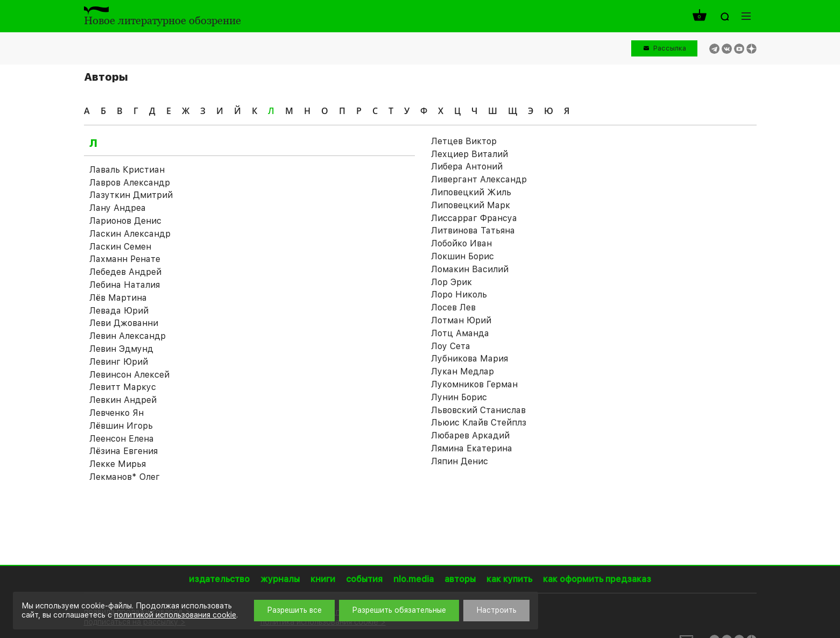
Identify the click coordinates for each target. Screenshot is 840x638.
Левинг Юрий (119, 362)
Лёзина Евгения (123, 451)
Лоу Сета (451, 346)
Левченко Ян (117, 413)
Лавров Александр (130, 183)
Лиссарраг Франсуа (474, 218)
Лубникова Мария (470, 359)
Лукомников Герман (474, 384)
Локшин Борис (463, 256)
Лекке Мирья (118, 464)
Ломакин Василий (470, 269)
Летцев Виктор (464, 141)
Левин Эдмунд (121, 349)
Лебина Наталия (125, 285)
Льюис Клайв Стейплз (479, 423)
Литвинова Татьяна (473, 231)
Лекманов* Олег (125, 477)
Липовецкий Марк (471, 205)
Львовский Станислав (478, 410)
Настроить (496, 610)
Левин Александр (128, 336)
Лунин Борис (459, 397)
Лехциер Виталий (470, 154)
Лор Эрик (451, 282)
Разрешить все (294, 610)
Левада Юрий (119, 311)
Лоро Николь (459, 295)
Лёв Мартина (118, 298)
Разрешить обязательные (399, 610)
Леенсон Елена (122, 439)
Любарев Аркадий (470, 435)
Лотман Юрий (461, 320)
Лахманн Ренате (125, 259)
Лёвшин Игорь (121, 426)
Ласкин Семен (120, 247)
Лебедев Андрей (125, 272)
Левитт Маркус (123, 387)
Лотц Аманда (460, 333)
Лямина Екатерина (472, 448)
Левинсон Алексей (129, 375)
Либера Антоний (467, 166)
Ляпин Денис (460, 461)
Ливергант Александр (479, 179)
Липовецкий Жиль (471, 192)
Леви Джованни (124, 323)
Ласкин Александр (130, 234)
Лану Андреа (118, 208)
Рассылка (670, 48)
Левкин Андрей (123, 400)
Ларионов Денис (125, 221)
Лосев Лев (453, 307)
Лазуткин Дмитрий (131, 195)
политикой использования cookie (175, 615)
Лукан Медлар (463, 371)
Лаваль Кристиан (127, 170)
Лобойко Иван (461, 243)
